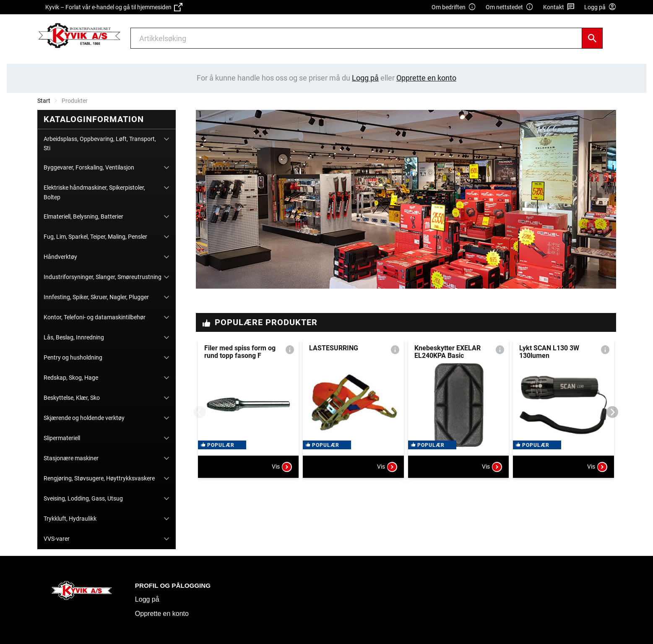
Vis (282, 473)
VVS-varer (57, 539)
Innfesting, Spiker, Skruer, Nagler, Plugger (96, 297)
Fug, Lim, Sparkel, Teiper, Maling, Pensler (95, 237)
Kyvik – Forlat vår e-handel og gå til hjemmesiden (114, 7)
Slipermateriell (62, 438)
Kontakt (559, 7)
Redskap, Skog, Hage (71, 378)
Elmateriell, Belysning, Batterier (83, 216)
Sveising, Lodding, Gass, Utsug (83, 498)
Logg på (147, 599)
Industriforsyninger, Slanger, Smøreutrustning (103, 277)
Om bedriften (454, 7)
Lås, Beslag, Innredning (74, 337)
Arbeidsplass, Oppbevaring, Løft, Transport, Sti (100, 143)
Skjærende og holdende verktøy (84, 418)
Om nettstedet (510, 7)
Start (44, 101)
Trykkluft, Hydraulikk (70, 519)
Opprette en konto (162, 614)
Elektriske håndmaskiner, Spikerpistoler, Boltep (94, 192)
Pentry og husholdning (73, 357)
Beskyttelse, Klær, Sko (72, 398)
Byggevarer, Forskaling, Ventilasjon (89, 167)
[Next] (612, 412)
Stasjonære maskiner (71, 458)
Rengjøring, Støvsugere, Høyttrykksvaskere (99, 478)
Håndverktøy (60, 257)
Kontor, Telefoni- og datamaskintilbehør (95, 317)
